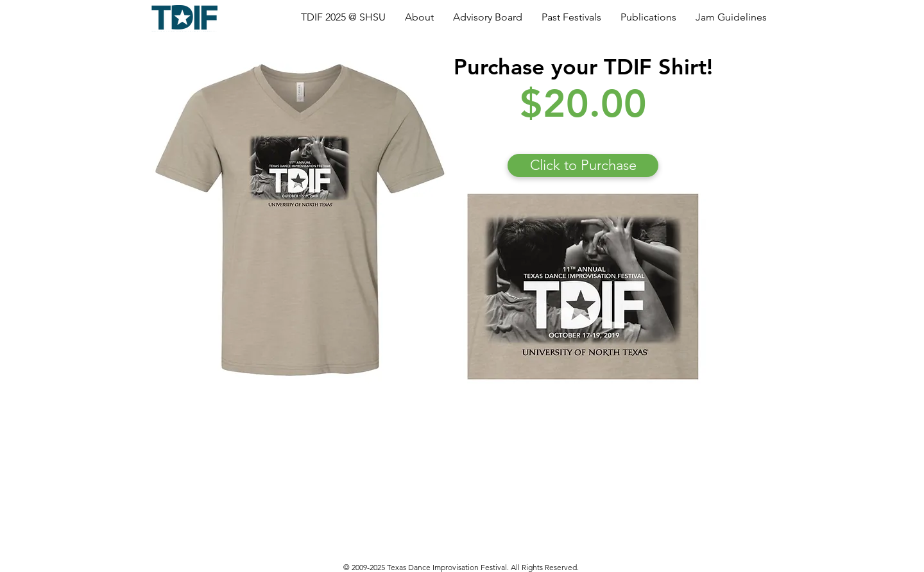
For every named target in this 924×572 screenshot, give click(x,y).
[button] (343, 17)
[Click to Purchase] (583, 165)
